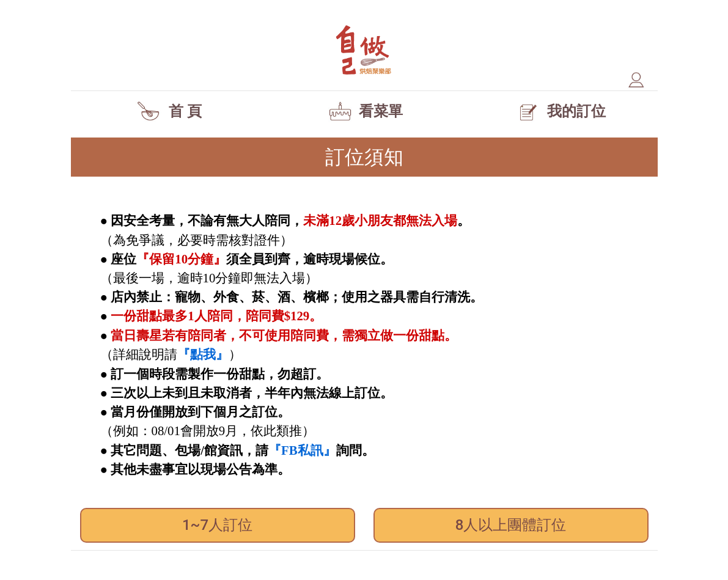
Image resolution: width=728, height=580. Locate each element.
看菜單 (364, 111)
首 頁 (168, 111)
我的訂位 (560, 111)
